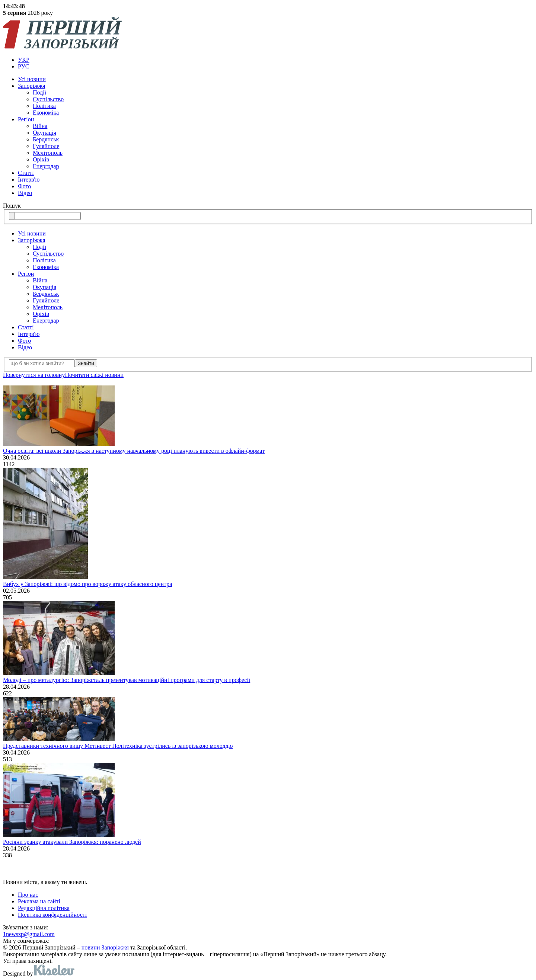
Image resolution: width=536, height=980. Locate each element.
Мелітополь (48, 153)
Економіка (46, 113)
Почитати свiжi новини (94, 375)
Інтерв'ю (29, 180)
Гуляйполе (46, 146)
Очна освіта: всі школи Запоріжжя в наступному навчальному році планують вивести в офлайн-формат (134, 451)
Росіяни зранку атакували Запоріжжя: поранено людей (72, 842)
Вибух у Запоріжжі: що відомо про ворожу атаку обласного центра (87, 584)
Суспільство (48, 99)
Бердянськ (46, 139)
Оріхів (41, 159)
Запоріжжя (31, 86)
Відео (25, 193)
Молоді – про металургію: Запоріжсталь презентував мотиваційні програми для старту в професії (127, 680)
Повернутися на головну (34, 375)
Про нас (28, 895)
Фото (24, 186)
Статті (26, 173)
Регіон (26, 119)
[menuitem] (275, 60)
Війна (40, 126)
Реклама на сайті (39, 901)
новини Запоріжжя (105, 947)
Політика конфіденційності (52, 915)
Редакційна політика (44, 908)
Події (39, 92)
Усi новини (32, 79)
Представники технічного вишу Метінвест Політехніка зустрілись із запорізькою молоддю (118, 746)
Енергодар (46, 166)
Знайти (86, 363)
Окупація (44, 133)
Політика (44, 106)
